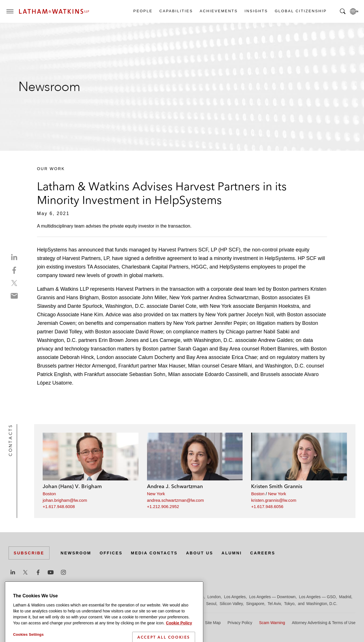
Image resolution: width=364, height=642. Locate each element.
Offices (111, 553)
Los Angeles (235, 597)
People (143, 11)
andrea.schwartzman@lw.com (175, 500)
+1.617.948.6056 (267, 506)
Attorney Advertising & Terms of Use (324, 623)
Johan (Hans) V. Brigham (72, 486)
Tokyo (289, 604)
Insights (256, 11)
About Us (200, 553)
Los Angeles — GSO (317, 597)
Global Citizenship (300, 11)
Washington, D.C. (322, 604)
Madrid (345, 597)
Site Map (213, 623)
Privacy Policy (240, 623)
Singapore (255, 604)
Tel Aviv (274, 604)
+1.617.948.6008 (59, 506)
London (214, 597)
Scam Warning (272, 623)
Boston (49, 494)
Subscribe (29, 553)
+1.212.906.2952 (163, 506)
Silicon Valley (231, 604)
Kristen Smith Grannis (277, 486)
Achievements (218, 11)
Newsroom (76, 553)
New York (156, 494)
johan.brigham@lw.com (65, 500)
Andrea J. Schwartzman (175, 486)
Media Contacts (154, 553)
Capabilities (176, 11)
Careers (263, 553)
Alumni (232, 553)
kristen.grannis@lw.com (274, 500)
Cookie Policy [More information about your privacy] (179, 637)
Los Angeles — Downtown (272, 597)
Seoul (211, 604)
